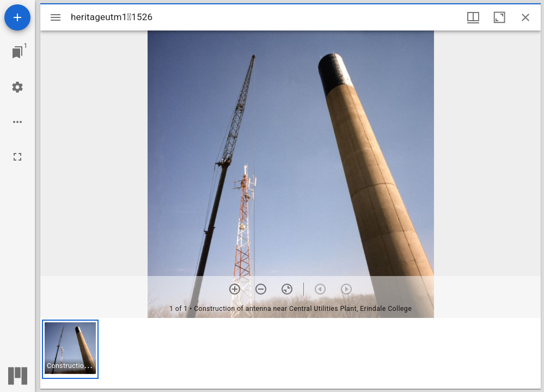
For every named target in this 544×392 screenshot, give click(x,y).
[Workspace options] (17, 122)
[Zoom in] (235, 289)
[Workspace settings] (17, 87)
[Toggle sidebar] (56, 17)
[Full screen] (17, 157)
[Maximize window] (499, 17)
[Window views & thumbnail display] (473, 17)
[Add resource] (17, 17)
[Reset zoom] (287, 289)
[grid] (291, 353)
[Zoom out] (261, 289)
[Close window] (525, 17)
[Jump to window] (17, 52)
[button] (70, 349)
